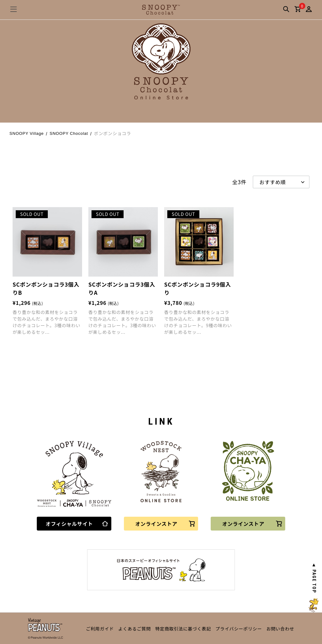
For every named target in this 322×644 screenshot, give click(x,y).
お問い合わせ (280, 629)
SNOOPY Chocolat (69, 133)
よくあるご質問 (135, 629)
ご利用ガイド (100, 629)
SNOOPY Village (27, 133)
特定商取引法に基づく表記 (183, 629)
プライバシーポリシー (239, 629)
